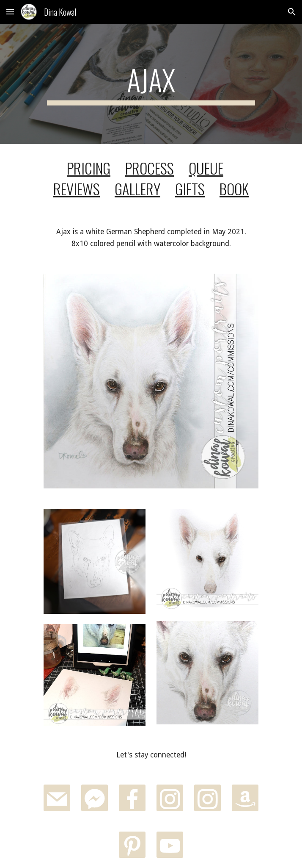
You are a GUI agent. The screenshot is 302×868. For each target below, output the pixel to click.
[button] (10, 12)
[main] (151, 84)
